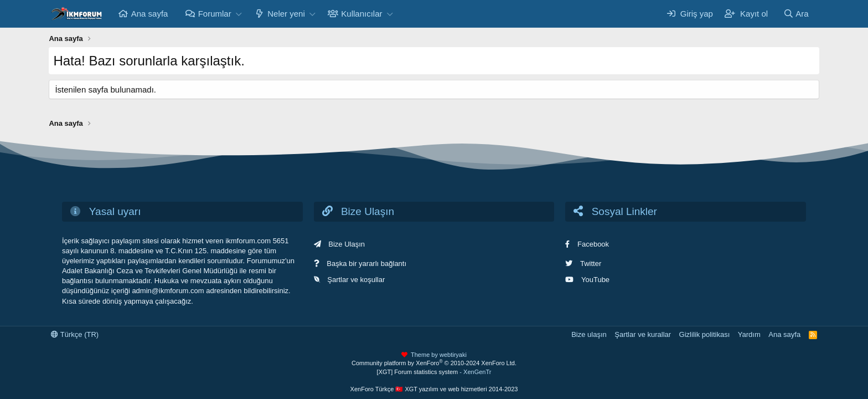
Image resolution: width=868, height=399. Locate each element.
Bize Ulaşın (347, 244)
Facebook (593, 244)
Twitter (591, 264)
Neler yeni (286, 14)
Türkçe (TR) (75, 334)
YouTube (595, 280)
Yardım (749, 334)
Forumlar (215, 14)
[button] (239, 14)
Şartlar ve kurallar (643, 334)
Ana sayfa (150, 14)
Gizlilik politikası (705, 334)
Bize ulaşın (589, 334)
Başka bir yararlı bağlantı (366, 264)
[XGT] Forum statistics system (434, 372)
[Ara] (796, 14)
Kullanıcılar (361, 14)
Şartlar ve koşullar (356, 280)
